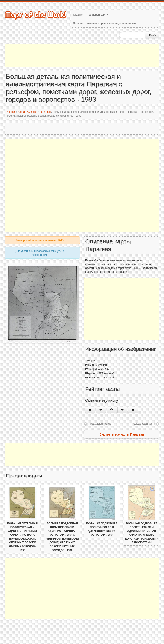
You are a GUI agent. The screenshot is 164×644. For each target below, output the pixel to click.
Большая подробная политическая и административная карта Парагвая (102, 529)
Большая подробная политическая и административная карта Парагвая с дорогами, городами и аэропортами (142, 533)
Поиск (152, 35)
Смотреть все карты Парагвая (122, 434)
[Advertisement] (82, 55)
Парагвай (45, 112)
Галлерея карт (98, 15)
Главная (78, 15)
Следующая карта (144, 424)
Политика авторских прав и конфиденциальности (105, 23)
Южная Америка (28, 112)
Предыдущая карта (100, 424)
